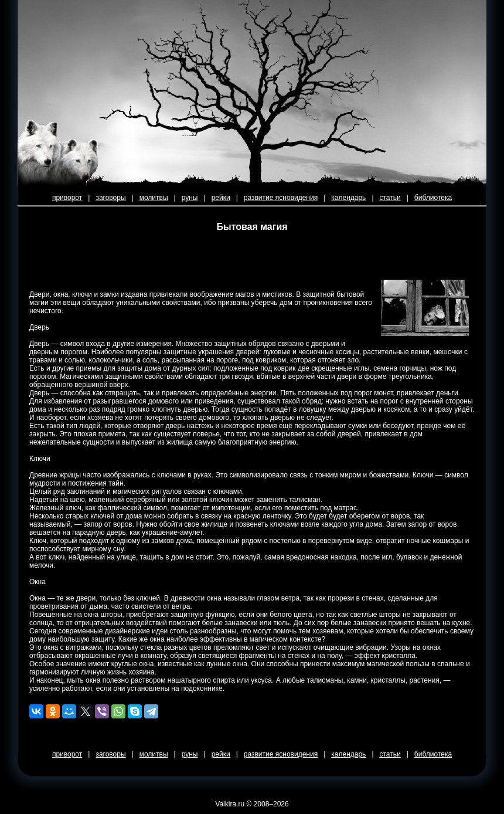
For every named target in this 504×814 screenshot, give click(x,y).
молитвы (154, 198)
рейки (221, 198)
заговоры (110, 198)
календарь (348, 198)
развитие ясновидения (281, 198)
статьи (390, 198)
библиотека (433, 198)
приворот (67, 198)
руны (190, 198)
